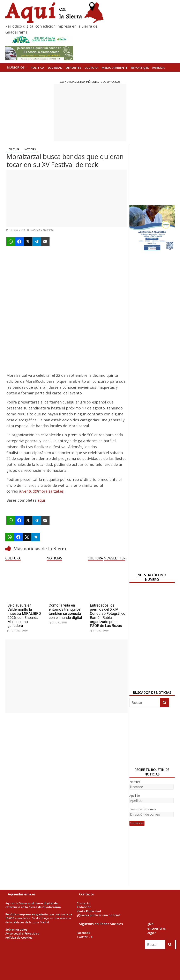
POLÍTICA (37, 67)
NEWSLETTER (115, 558)
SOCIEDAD (55, 67)
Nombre (135, 782)
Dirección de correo (143, 809)
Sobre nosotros (16, 929)
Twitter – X (85, 937)
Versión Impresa (20, 76)
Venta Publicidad (89, 911)
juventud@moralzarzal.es (41, 491)
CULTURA (91, 67)
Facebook (83, 933)
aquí (41, 500)
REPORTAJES (140, 67)
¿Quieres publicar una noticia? (98, 915)
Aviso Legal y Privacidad (22, 933)
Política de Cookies (19, 938)
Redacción (84, 907)
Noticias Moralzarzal (42, 230)
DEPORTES (73, 67)
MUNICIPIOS (16, 67)
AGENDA (158, 67)
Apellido (135, 796)
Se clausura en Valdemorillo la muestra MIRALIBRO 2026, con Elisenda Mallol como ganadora (24, 615)
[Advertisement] (90, 113)
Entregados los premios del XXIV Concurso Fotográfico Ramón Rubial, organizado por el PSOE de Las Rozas (108, 615)
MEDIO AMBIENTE (115, 67)
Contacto (83, 903)
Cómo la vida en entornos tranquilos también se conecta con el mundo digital (65, 611)
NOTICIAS (30, 149)
